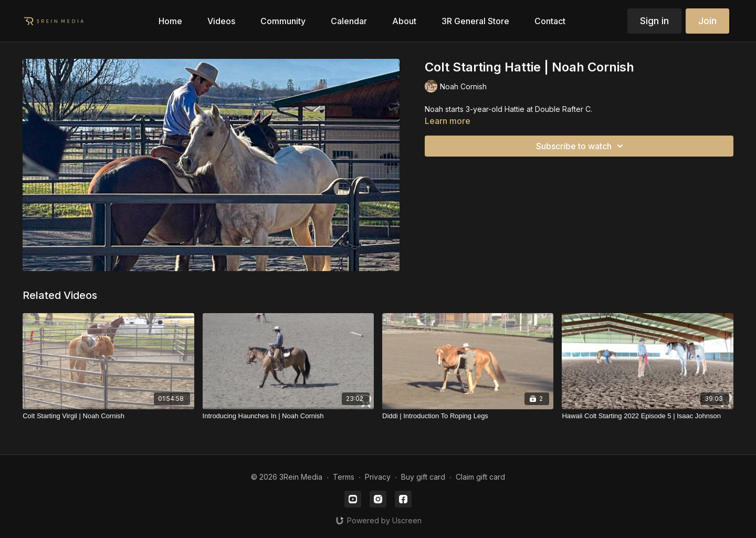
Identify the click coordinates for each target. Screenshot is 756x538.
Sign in (654, 21)
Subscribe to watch (581, 146)
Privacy (378, 477)
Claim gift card (480, 477)
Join (707, 21)
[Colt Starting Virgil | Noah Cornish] (108, 416)
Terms (344, 477)
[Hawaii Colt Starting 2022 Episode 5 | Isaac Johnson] (647, 416)
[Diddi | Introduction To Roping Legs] (468, 416)
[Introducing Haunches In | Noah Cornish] (288, 416)
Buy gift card (423, 477)
